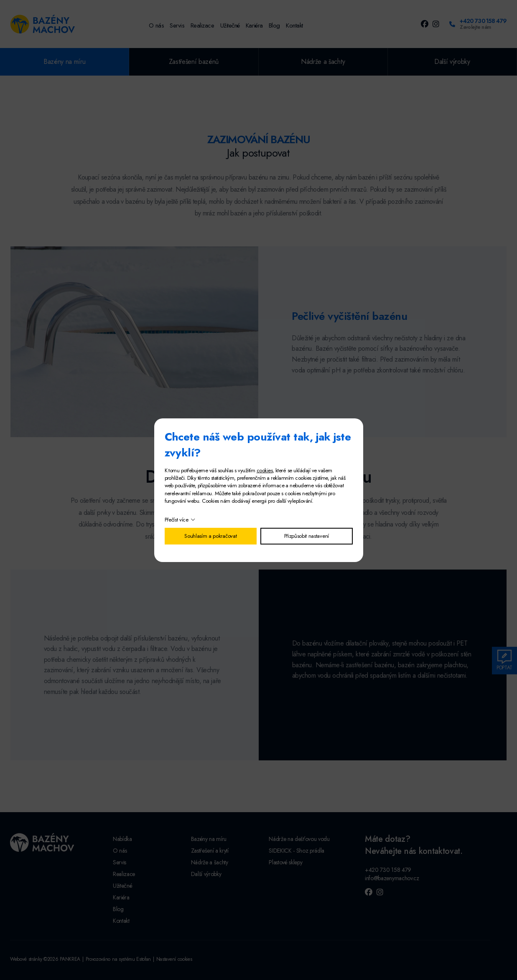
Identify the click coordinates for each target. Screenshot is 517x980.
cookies (265, 470)
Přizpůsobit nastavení (307, 536)
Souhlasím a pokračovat (210, 536)
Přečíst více (177, 520)
